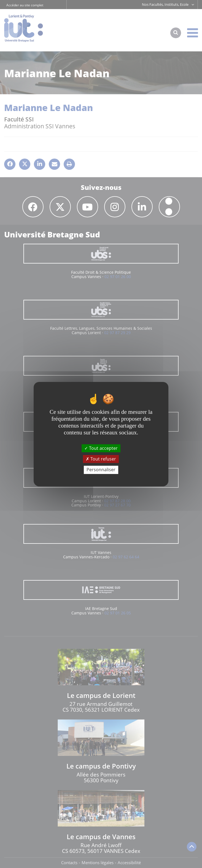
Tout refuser (101, 459)
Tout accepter (101, 448)
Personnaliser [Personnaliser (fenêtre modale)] (101, 470)
